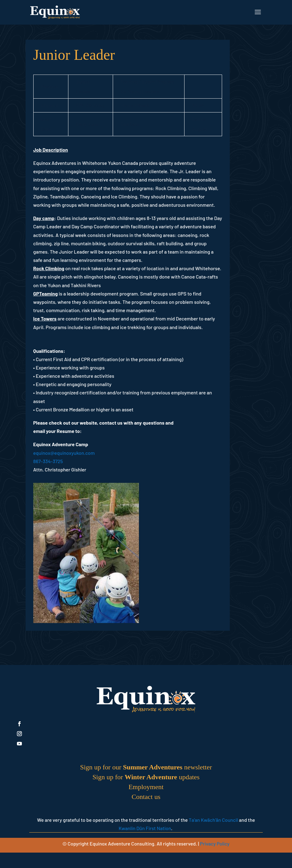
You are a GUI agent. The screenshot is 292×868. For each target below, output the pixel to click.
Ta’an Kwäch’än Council (213, 820)
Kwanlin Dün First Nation (145, 828)
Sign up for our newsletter (146, 767)
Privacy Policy (215, 844)
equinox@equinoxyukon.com (64, 453)
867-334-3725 (48, 461)
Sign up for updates (146, 777)
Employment (146, 787)
